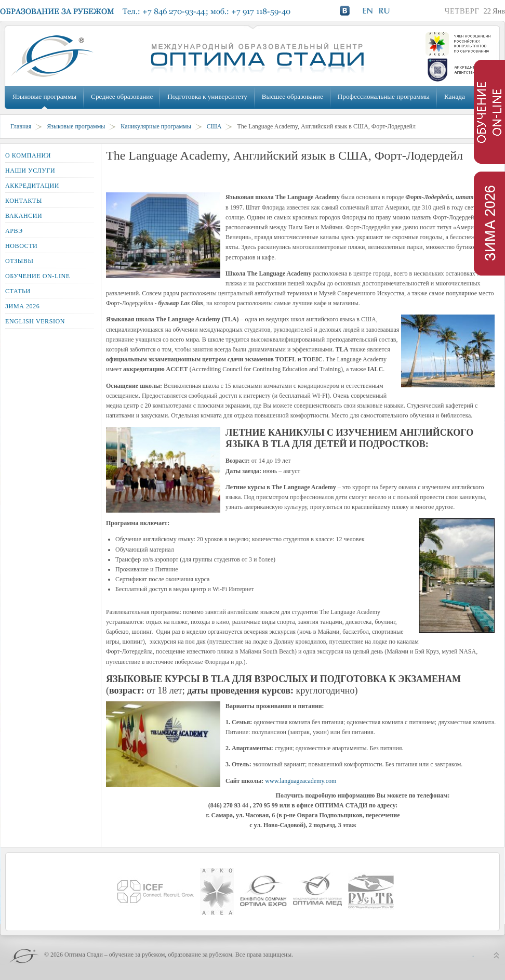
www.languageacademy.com (301, 781)
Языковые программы (44, 96)
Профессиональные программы (384, 96)
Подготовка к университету (207, 96)
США (214, 126)
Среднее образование (122, 96)
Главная (21, 126)
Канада (455, 96)
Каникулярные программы (156, 126)
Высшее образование (293, 96)
